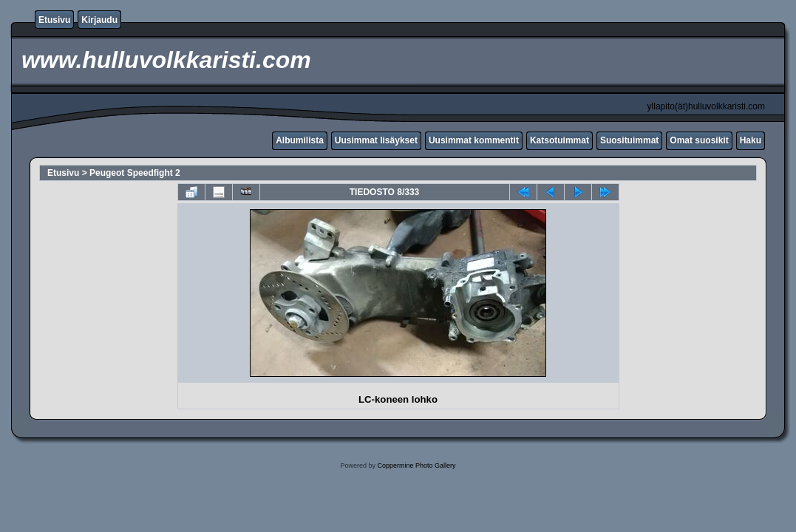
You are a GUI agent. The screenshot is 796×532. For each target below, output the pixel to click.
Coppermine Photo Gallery (416, 465)
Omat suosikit (699, 140)
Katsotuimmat (559, 140)
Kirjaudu (99, 20)
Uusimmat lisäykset (376, 140)
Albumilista (300, 140)
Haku (751, 140)
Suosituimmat (629, 140)
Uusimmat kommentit (474, 140)
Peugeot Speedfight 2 (135, 173)
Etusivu (54, 20)
